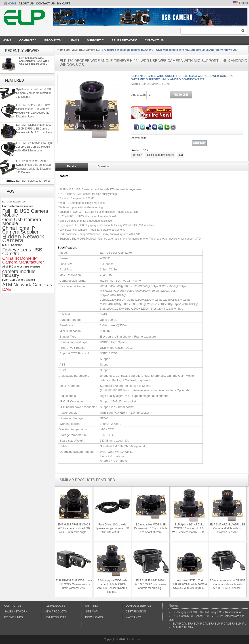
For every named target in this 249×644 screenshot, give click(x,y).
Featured (14, 80)
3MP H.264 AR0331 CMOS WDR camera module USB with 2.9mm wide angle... (74, 528)
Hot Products (55, 617)
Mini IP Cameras (12, 245)
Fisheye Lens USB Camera (22, 252)
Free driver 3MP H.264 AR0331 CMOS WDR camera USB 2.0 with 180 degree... (189, 584)
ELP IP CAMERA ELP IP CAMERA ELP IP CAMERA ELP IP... (209, 624)
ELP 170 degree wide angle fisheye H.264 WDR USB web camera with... (34, 61)
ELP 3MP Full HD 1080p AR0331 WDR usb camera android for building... (151, 584)
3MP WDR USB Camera (80, 50)
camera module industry (19, 273)
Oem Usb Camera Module (22, 221)
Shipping (92, 606)
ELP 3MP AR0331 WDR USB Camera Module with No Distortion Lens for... (228, 528)
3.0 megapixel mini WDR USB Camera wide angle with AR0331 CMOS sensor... (228, 584)
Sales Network (16, 612)
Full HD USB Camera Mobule (25, 213)
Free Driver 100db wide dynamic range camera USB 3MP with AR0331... (112, 528)
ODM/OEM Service (138, 606)
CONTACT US (45, 3)
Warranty (133, 617)
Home (12, 3)
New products (56, 612)
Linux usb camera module (18, 206)
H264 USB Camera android (19, 280)
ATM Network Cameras (27, 285)
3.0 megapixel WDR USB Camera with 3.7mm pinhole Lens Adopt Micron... (151, 528)
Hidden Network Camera (23, 238)
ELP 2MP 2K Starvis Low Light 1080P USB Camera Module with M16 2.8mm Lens (34, 149)
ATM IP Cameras (12, 267)
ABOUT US (26, 3)
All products (55, 606)
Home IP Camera (32, 267)
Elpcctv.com (133, 639)
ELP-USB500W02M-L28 (14, 202)
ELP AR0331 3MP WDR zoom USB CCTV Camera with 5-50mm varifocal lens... (74, 584)
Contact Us (13, 606)
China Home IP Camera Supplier (20, 230)
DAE (7, 289)
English (241, 3)
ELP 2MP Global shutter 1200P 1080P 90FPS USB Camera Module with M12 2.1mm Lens (35, 131)
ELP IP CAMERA (183, 627)
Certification (136, 612)
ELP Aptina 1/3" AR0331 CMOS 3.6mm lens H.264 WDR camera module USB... (189, 528)
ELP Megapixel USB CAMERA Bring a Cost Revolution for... (208, 612)
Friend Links (14, 617)
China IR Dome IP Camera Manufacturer (23, 260)
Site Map (91, 612)
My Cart (64, 3)
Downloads (94, 617)
